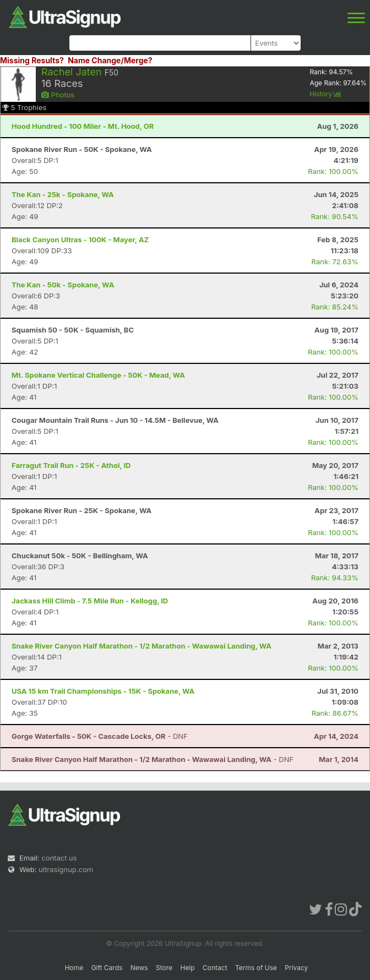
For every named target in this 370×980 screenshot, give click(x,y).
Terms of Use (256, 968)
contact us (59, 858)
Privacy (296, 968)
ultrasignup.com (66, 869)
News (139, 968)
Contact (215, 968)
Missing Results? (32, 60)
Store (164, 968)
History (325, 94)
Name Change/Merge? (110, 60)
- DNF (100, 736)
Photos (58, 95)
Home (74, 968)
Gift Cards (107, 968)
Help (187, 968)
